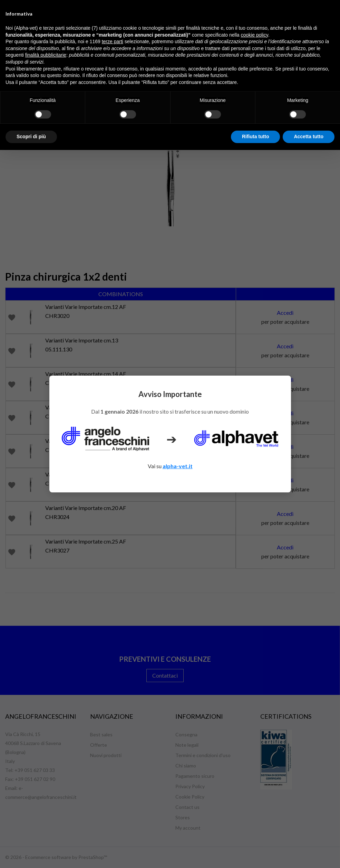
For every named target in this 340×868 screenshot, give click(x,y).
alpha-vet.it (178, 466)
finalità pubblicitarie (46, 55)
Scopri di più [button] (31, 136)
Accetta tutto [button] (309, 136)
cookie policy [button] (255, 35)
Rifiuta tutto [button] (256, 136)
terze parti (113, 41)
